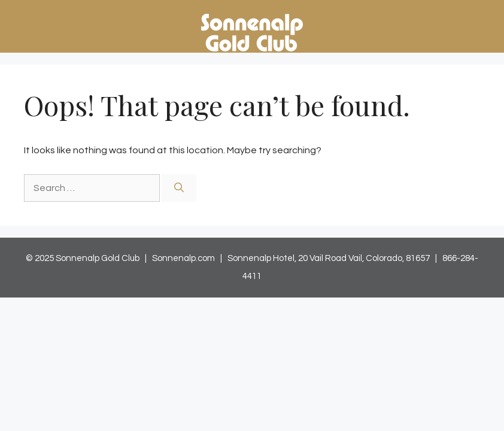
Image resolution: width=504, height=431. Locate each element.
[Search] (179, 188)
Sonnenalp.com (183, 258)
